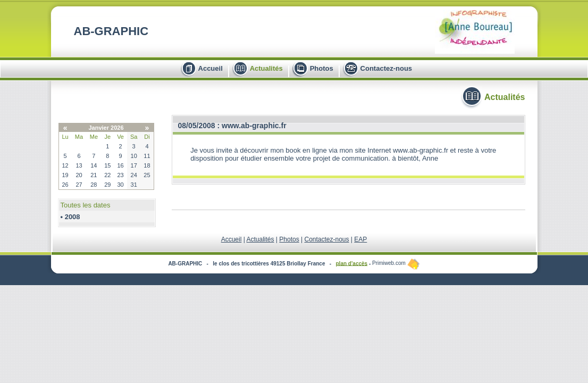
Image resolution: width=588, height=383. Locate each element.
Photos (322, 68)
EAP (360, 239)
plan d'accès (352, 263)
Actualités (266, 68)
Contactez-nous (387, 68)
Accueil (211, 68)
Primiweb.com (396, 263)
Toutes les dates (86, 205)
